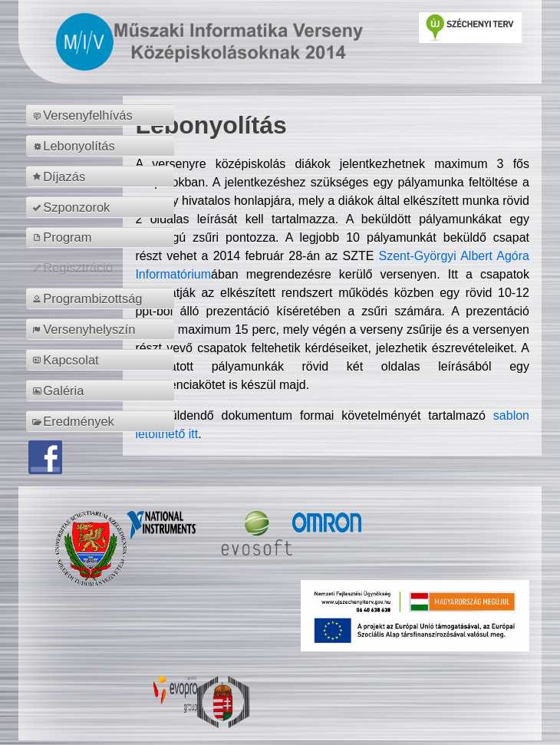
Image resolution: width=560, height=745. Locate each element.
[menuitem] (102, 115)
